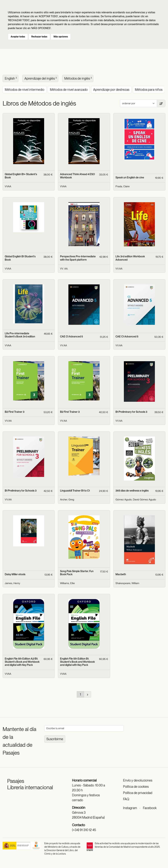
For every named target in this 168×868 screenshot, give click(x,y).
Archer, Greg (67, 499)
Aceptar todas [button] (18, 37)
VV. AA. (64, 269)
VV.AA (119, 269)
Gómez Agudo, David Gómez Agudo (136, 499)
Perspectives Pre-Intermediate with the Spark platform (78, 258)
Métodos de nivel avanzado (69, 90)
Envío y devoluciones (138, 780)
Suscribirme (55, 739)
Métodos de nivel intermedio (25, 90)
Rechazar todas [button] (39, 37)
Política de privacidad (138, 793)
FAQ (126, 799)
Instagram (130, 808)
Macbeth (121, 574)
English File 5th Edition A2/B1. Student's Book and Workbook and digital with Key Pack (22, 662)
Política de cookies (136, 787)
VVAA (8, 186)
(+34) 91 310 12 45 (84, 830)
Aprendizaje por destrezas (111, 90)
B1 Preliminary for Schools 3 (131, 412)
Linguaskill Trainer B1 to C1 (75, 491)
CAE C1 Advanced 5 (71, 337)
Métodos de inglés (78, 78)
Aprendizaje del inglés (41, 78)
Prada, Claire (123, 186)
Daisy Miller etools (15, 574)
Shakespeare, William (127, 583)
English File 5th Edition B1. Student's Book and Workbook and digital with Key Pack (77, 662)
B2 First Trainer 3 (15, 412)
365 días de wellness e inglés (132, 491)
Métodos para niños (149, 90)
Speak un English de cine (130, 177)
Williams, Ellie (67, 583)
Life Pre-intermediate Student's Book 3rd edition (20, 335)
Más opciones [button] (61, 37)
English (11, 78)
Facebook (150, 808)
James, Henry (12, 583)
